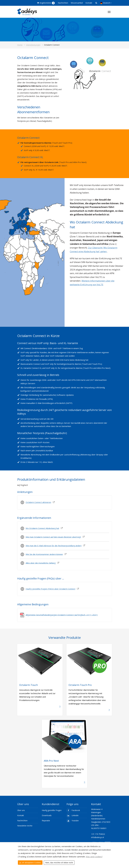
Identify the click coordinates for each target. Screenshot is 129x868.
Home (20, 45)
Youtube (73, 821)
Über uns (21, 810)
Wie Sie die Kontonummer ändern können (44, 554)
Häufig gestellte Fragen (52, 810)
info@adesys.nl (98, 837)
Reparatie (46, 821)
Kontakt (89, 3)
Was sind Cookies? (94, 857)
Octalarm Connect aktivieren (38, 502)
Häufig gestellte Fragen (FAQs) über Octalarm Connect (50, 589)
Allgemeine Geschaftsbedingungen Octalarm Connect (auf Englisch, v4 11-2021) (62, 615)
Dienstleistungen (33, 45)
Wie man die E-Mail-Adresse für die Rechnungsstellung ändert (54, 545)
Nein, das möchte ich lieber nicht (59, 863)
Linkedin (73, 815)
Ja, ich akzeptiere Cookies (30, 863)
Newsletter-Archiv (25, 826)
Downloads (47, 815)
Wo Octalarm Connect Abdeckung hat (42, 528)
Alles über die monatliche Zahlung (41, 563)
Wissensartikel (77, 3)
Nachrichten (63, 3)
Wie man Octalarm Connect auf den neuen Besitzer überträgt (53, 537)
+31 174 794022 (98, 834)
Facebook (73, 810)
